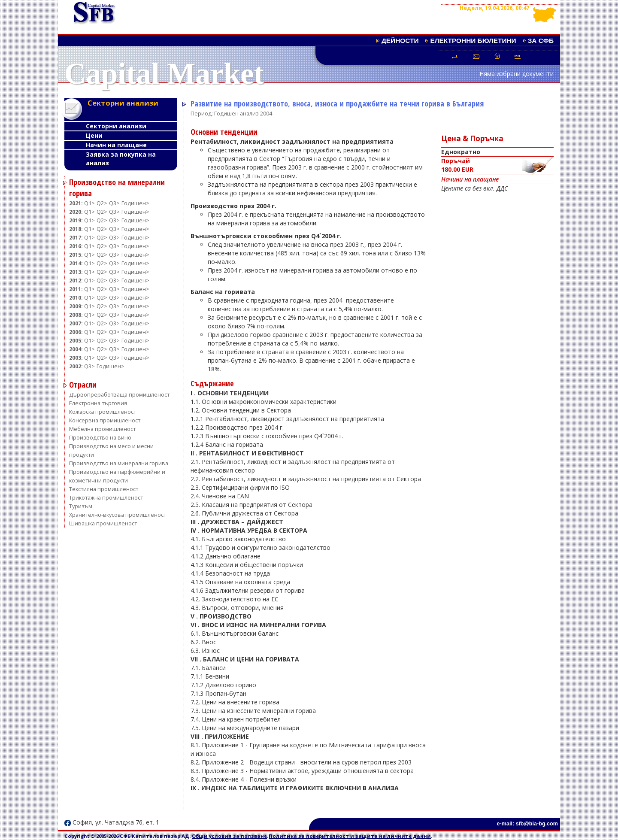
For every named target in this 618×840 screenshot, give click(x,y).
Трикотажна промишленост (106, 498)
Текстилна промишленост (104, 489)
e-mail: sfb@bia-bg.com (527, 824)
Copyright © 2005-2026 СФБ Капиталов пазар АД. (128, 836)
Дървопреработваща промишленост (119, 395)
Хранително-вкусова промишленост (118, 515)
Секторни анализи (116, 126)
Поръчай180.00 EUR (497, 166)
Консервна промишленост (105, 420)
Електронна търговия (98, 403)
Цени (94, 135)
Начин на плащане (116, 145)
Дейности (400, 41)
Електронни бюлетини (473, 41)
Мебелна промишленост (102, 429)
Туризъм (81, 506)
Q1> (89, 203)
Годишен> (135, 203)
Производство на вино (100, 438)
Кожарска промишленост (103, 412)
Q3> (114, 203)
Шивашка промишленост (103, 523)
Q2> (102, 203)
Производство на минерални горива (119, 463)
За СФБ (541, 41)
